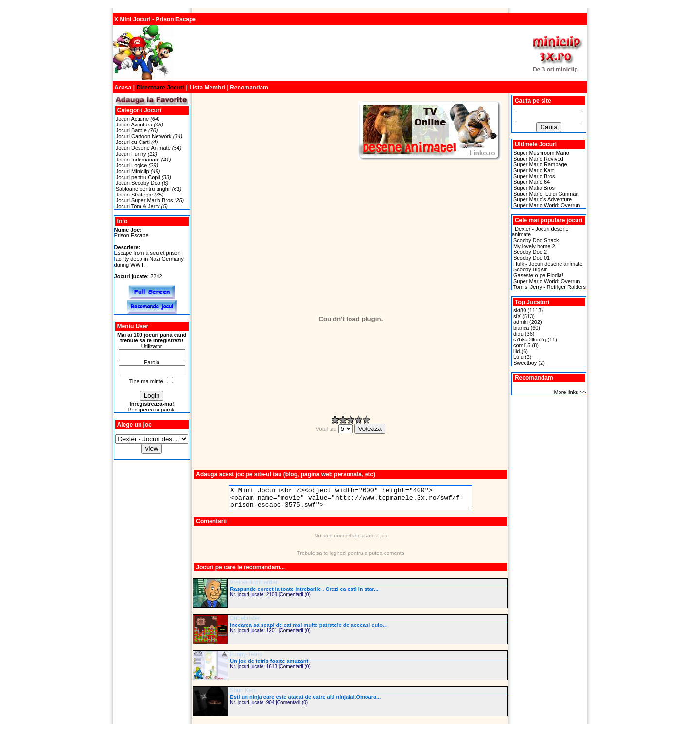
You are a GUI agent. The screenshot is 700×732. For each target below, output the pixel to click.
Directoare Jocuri (160, 88)
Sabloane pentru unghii (143, 189)
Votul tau (335, 429)
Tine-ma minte (146, 381)
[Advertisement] (350, 54)
